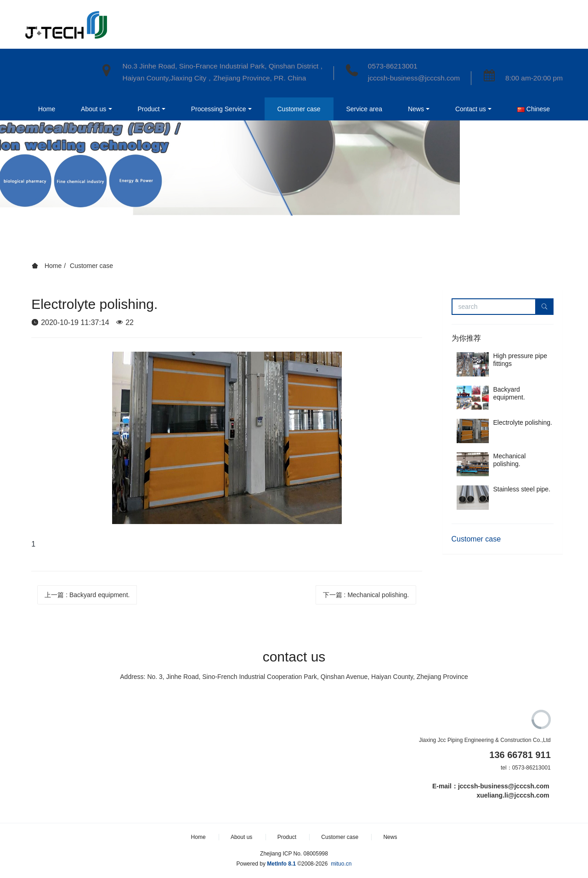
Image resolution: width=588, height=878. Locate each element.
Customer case (91, 266)
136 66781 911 (520, 755)
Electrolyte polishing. (523, 422)
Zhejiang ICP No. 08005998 (294, 854)
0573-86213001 (393, 66)
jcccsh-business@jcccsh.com (414, 78)
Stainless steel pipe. (522, 489)
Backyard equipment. (509, 393)
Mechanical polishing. (510, 460)
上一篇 (87, 595)
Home (41, 60)
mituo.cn (341, 864)
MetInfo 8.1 (281, 864)
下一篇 (366, 595)
